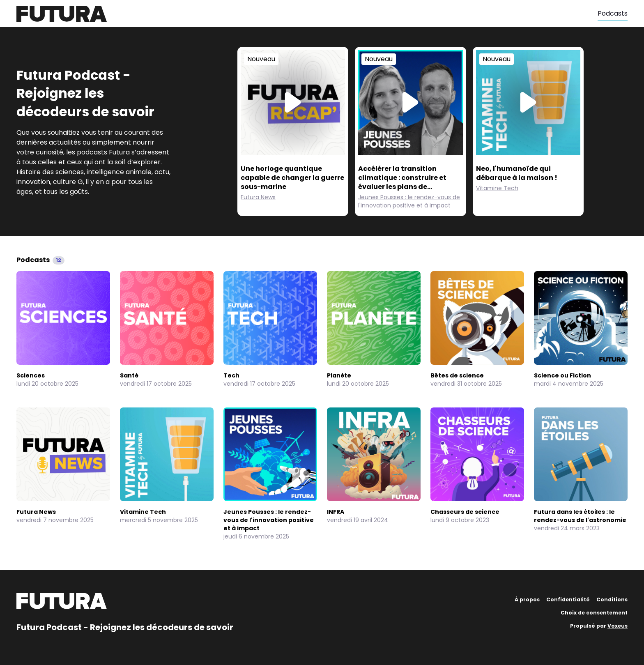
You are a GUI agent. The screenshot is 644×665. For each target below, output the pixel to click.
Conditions (612, 599)
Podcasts (613, 13)
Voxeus (618, 626)
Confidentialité (568, 599)
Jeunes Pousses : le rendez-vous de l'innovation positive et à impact (409, 201)
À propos (527, 599)
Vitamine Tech (497, 188)
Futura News (258, 197)
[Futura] (307, 14)
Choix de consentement (594, 613)
